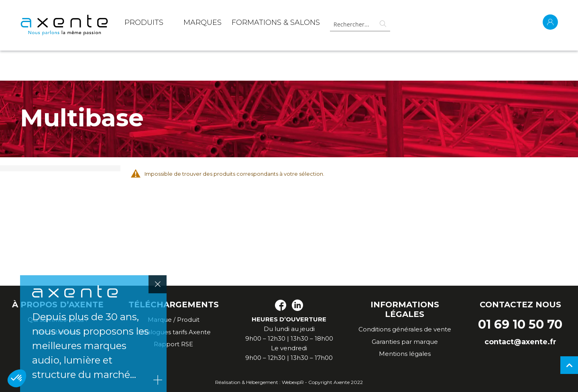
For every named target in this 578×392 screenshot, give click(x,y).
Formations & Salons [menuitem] (276, 22)
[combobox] (360, 24)
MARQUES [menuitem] (203, 22)
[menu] (222, 24)
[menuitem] (144, 24)
